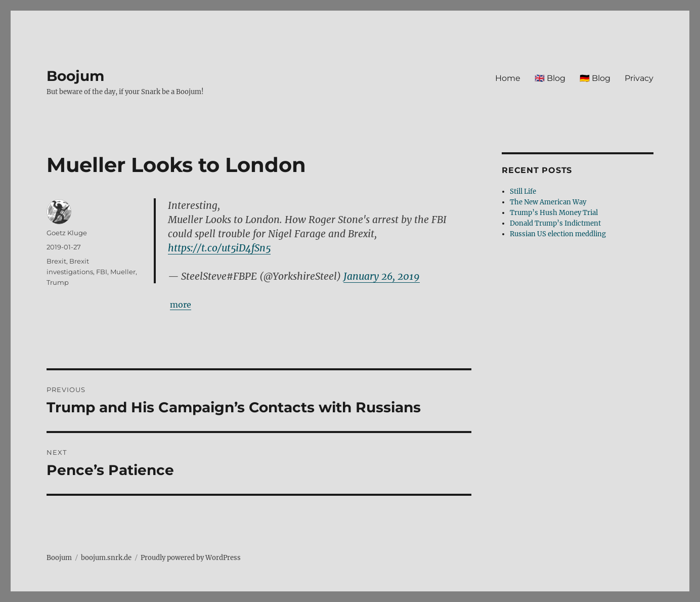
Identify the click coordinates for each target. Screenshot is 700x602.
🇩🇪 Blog (595, 78)
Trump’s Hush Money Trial (554, 213)
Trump (58, 282)
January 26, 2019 (382, 276)
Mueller (123, 272)
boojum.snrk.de (106, 558)
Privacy (639, 78)
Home (508, 78)
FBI (102, 272)
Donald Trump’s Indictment (555, 223)
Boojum (75, 76)
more (181, 305)
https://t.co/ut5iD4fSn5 (219, 248)
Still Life (523, 191)
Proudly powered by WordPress (191, 558)
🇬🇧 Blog (550, 78)
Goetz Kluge (67, 233)
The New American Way (548, 202)
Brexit (56, 261)
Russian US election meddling (558, 234)
